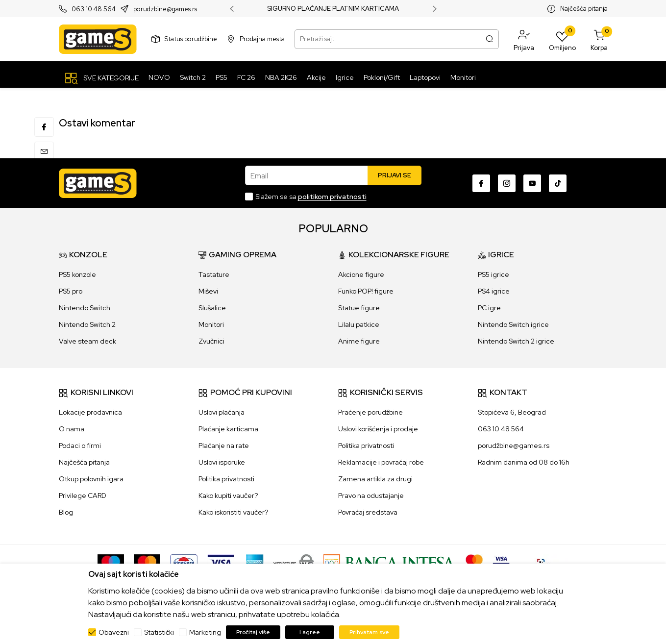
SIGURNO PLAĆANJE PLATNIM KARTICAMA (333, 9)
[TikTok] (558, 183)
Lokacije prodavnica (90, 412)
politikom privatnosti (332, 197)
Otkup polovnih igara (91, 479)
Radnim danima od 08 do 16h (524, 462)
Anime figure (359, 341)
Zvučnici (211, 341)
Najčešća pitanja (584, 9)
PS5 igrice (493, 274)
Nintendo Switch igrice (513, 324)
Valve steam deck (87, 341)
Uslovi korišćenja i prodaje (378, 429)
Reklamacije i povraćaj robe (381, 462)
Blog (66, 512)
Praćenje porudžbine (370, 412)
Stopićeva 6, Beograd (512, 412)
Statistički (159, 632)
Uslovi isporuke (222, 462)
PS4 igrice (494, 291)
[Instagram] (507, 183)
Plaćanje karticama (228, 429)
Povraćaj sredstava (368, 512)
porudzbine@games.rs (165, 9)
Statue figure (359, 308)
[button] (524, 39)
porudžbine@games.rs (514, 446)
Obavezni (114, 632)
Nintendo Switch (85, 308)
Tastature (214, 274)
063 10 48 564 (94, 9)
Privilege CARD (83, 495)
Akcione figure (361, 274)
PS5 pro (71, 291)
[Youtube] (532, 183)
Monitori (211, 324)
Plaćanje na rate (224, 446)
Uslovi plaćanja (222, 412)
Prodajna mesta (262, 39)
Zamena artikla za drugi (375, 479)
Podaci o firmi (80, 446)
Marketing (205, 632)
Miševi (208, 291)
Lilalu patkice (359, 324)
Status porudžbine (191, 39)
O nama (72, 429)
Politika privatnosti (226, 479)
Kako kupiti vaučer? (228, 495)
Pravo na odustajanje (371, 495)
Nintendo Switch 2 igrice (516, 341)
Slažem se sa (311, 197)
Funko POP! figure (366, 291)
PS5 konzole (77, 274)
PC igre (489, 308)
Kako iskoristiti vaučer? (233, 512)
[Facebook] (481, 183)
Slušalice (212, 308)
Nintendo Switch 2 (87, 324)
